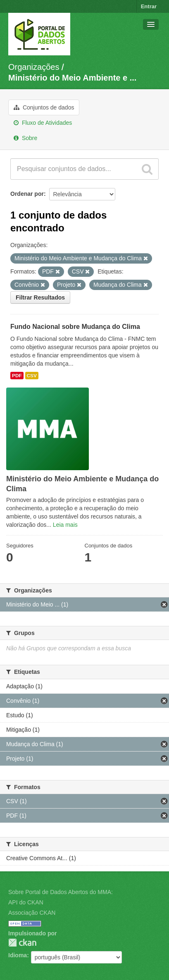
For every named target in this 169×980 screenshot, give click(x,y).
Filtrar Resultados (40, 297)
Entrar (149, 6)
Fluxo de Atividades (43, 123)
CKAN (22, 943)
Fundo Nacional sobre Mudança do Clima (75, 327)
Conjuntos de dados (44, 107)
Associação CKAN (32, 913)
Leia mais (65, 525)
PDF (17, 376)
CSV (32, 376)
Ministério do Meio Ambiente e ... (72, 78)
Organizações (34, 67)
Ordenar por (27, 194)
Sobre (25, 138)
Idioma (18, 955)
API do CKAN (26, 902)
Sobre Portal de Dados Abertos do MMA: (61, 892)
